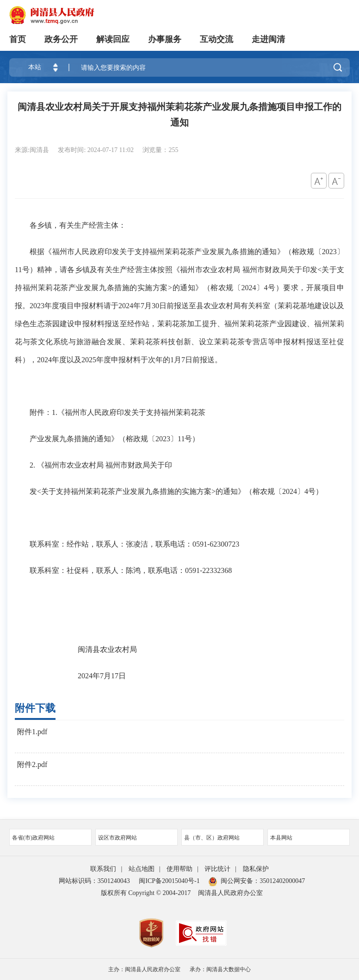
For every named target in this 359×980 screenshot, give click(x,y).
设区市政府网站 (136, 838)
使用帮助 (179, 869)
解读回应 (113, 39)
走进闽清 (268, 39)
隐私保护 (256, 869)
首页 (18, 39)
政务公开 (61, 39)
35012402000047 (282, 881)
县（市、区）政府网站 (223, 838)
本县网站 (309, 838)
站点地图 (142, 869)
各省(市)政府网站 (50, 838)
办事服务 (165, 39)
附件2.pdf (32, 764)
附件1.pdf (32, 732)
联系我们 (103, 869)
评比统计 (217, 869)
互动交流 (217, 39)
